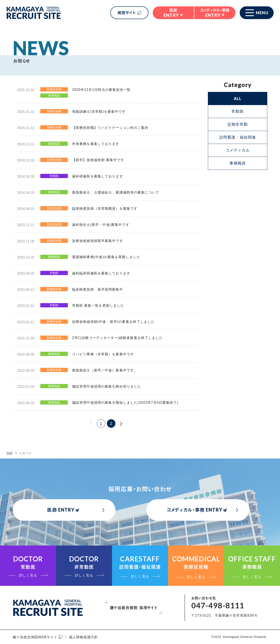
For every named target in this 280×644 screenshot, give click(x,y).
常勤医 (237, 111)
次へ (121, 423)
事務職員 (238, 163)
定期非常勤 (238, 124)
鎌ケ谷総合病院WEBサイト (35, 637)
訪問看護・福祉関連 (238, 137)
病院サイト (127, 13)
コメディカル (238, 150)
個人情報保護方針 (83, 637)
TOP (10, 453)
